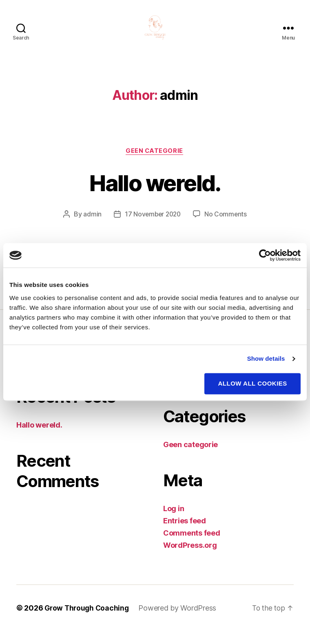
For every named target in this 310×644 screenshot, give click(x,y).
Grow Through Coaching (88, 621)
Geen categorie (155, 163)
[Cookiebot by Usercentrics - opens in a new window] (265, 255)
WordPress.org (190, 558)
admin (91, 227)
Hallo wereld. (155, 195)
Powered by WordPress (180, 621)
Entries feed (185, 534)
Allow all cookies (253, 383)
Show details (266, 358)
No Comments (227, 227)
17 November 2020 (153, 227)
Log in (174, 522)
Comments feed (192, 546)
